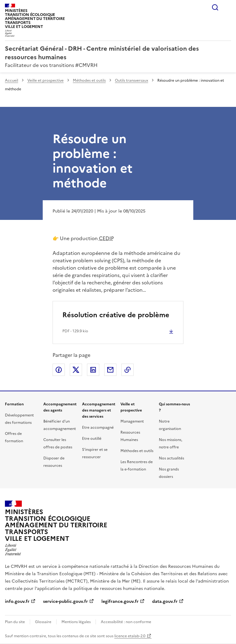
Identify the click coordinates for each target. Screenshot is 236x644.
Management (132, 421)
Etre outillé (92, 439)
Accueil (12, 80)
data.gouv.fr (165, 601)
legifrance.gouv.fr (120, 601)
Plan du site (15, 622)
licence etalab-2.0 (130, 636)
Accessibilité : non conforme (126, 622)
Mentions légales (76, 622)
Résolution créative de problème (116, 315)
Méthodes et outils (89, 80)
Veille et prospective (45, 80)
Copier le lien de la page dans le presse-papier (128, 370)
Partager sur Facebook (59, 370)
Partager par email (110, 370)
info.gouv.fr (17, 601)
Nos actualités (171, 458)
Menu (227, 7)
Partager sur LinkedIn (93, 370)
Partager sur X (76, 370)
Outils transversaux (132, 80)
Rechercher (215, 7)
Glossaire (43, 622)
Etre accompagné (98, 427)
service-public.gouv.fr (65, 601)
